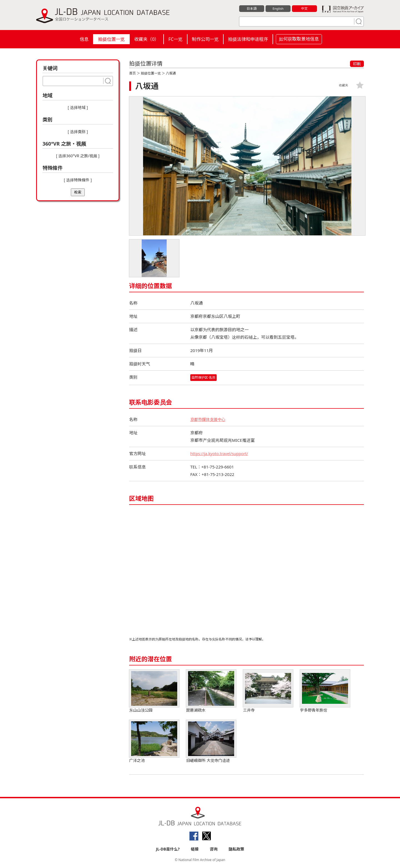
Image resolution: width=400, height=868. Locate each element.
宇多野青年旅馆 (325, 691)
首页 (132, 73)
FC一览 (175, 39)
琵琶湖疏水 (211, 691)
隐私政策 (236, 849)
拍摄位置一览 (111, 39)
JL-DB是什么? (168, 849)
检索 (78, 192)
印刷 (357, 64)
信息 (84, 39)
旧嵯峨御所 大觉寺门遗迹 (211, 741)
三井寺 (268, 691)
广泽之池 (154, 741)
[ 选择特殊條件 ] (78, 180)
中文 (304, 9)
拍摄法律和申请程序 (248, 39)
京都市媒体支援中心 (209, 419)
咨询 (214, 849)
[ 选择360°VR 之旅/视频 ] (78, 156)
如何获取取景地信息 (299, 39)
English (278, 9)
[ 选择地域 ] (78, 107)
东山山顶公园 (154, 691)
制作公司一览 (205, 39)
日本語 (252, 9)
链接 (195, 849)
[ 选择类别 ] (78, 132)
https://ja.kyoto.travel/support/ (221, 453)
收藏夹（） (147, 39)
